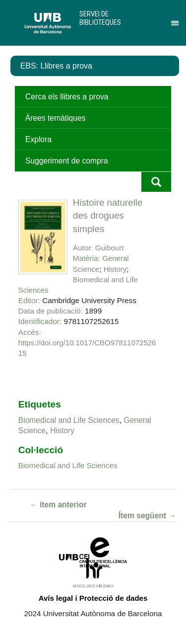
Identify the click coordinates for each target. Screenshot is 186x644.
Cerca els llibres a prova (67, 97)
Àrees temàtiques (55, 118)
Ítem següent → (147, 516)
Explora (38, 139)
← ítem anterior (58, 505)
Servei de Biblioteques (100, 18)
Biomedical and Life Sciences (69, 420)
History (115, 269)
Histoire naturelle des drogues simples (108, 216)
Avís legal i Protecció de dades (93, 598)
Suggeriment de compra (67, 161)
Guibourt (110, 248)
